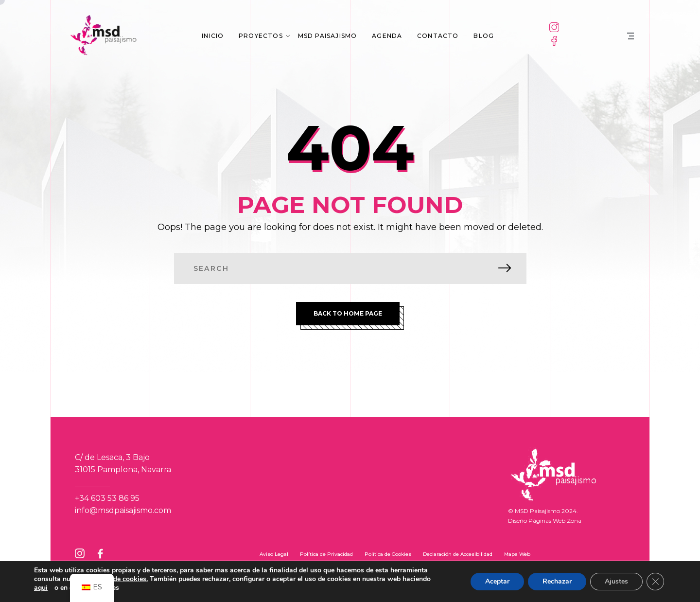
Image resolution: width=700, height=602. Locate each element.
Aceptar (497, 581)
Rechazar (557, 581)
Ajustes (616, 581)
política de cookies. (118, 579)
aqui (41, 588)
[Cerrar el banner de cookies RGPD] (655, 582)
